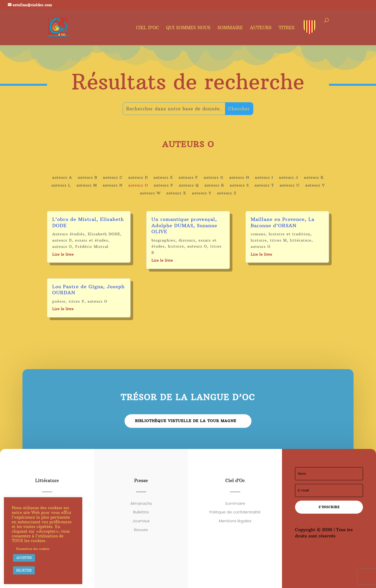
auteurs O (138, 185)
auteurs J (289, 178)
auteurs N (113, 185)
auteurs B (87, 178)
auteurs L (61, 185)
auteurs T (264, 185)
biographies (163, 240)
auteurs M (87, 185)
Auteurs (261, 28)
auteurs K (314, 178)
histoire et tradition (290, 234)
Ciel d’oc (148, 28)
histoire (176, 246)
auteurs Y (202, 193)
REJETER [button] (24, 570)
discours (187, 240)
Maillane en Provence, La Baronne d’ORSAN (283, 222)
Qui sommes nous (188, 28)
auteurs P (163, 185)
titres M (278, 240)
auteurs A (62, 178)
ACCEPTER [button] (24, 558)
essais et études (92, 240)
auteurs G (214, 178)
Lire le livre (63, 254)
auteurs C (113, 178)
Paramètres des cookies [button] (33, 549)
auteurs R (214, 185)
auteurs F (188, 178)
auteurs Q (189, 185)
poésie (59, 301)
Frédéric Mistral (92, 247)
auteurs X (176, 193)
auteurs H (239, 178)
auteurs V (315, 185)
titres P (77, 301)
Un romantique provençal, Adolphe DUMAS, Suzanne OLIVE (184, 225)
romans (258, 234)
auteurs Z (227, 193)
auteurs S (239, 185)
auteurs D (138, 178)
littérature (301, 240)
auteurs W (150, 193)
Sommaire (230, 28)
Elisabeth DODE (104, 234)
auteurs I (264, 178)
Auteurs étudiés (68, 234)
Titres (287, 28)
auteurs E (163, 178)
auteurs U (290, 185)
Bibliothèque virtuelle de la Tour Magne (186, 421)
